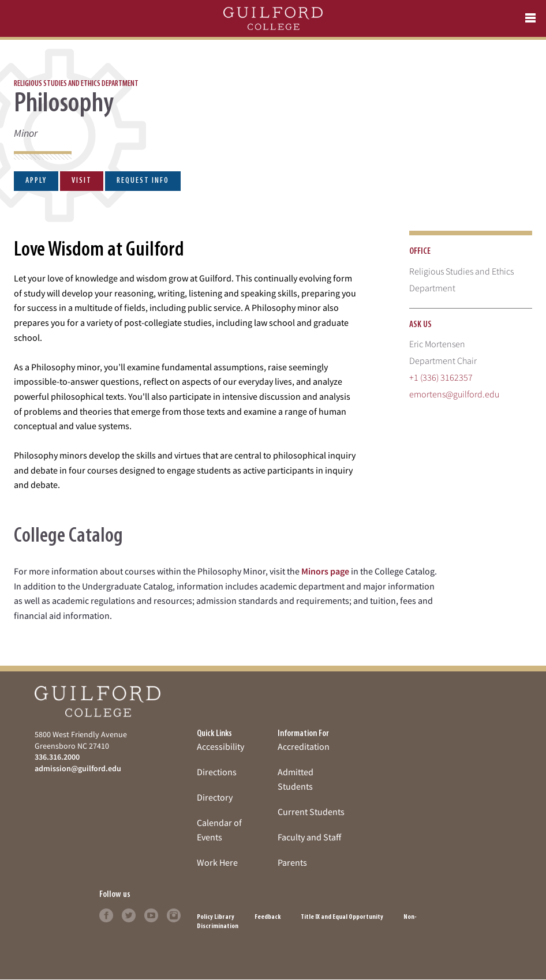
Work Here (217, 862)
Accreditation (304, 746)
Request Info (143, 181)
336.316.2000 (57, 757)
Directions (217, 772)
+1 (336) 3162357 (441, 377)
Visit (82, 181)
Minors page (325, 571)
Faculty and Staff (309, 837)
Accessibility (220, 746)
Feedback (268, 917)
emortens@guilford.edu (454, 394)
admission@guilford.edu (78, 768)
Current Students (311, 812)
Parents (292, 862)
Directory (215, 797)
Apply (36, 181)
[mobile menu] (530, 18)
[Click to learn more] (106, 914)
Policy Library (216, 917)
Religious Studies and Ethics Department (76, 84)
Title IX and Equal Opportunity (342, 917)
